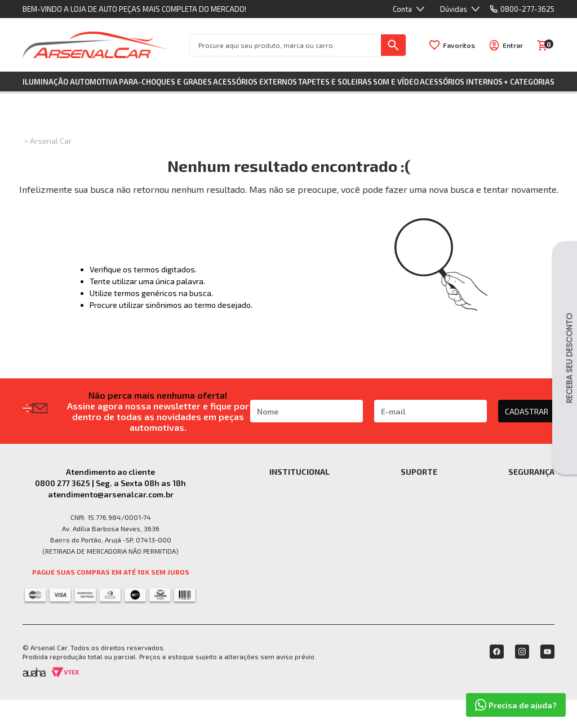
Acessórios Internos (461, 82)
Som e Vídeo (396, 82)
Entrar (513, 45)
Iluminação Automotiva (70, 82)
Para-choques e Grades (165, 82)
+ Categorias (529, 82)
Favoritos (459, 45)
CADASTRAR (527, 411)
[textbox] (285, 45)
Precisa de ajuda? (516, 705)
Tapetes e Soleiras (335, 82)
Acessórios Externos (255, 82)
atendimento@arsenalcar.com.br (111, 494)
